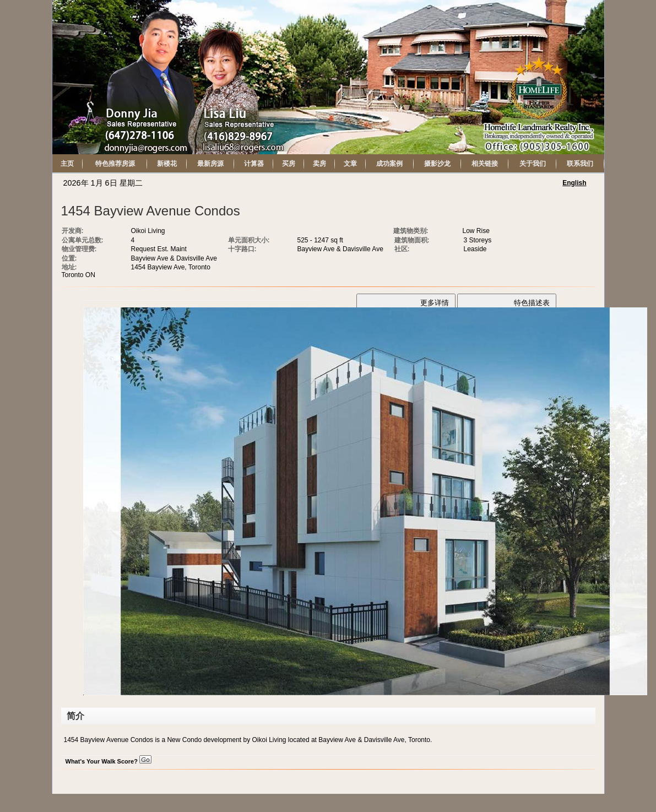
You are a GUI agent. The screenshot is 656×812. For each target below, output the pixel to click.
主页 (67, 164)
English (574, 183)
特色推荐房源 (115, 164)
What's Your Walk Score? (109, 761)
